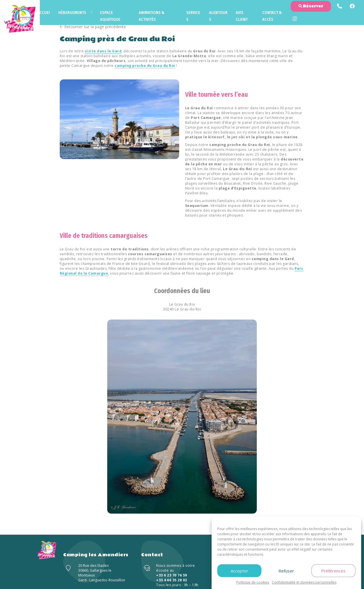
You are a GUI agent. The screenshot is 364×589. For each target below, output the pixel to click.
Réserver (311, 6)
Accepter (239, 571)
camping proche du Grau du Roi (145, 66)
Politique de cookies (253, 582)
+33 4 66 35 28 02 (172, 580)
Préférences (333, 571)
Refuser (286, 571)
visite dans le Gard (103, 51)
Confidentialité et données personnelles (304, 582)
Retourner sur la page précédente (93, 27)
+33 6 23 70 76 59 (172, 575)
